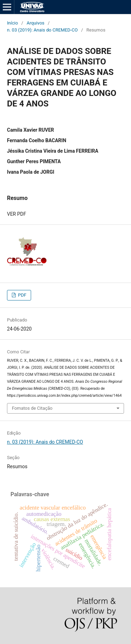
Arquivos (35, 23)
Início (12, 23)
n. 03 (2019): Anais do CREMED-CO (42, 30)
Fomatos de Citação (32, 408)
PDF (21, 295)
